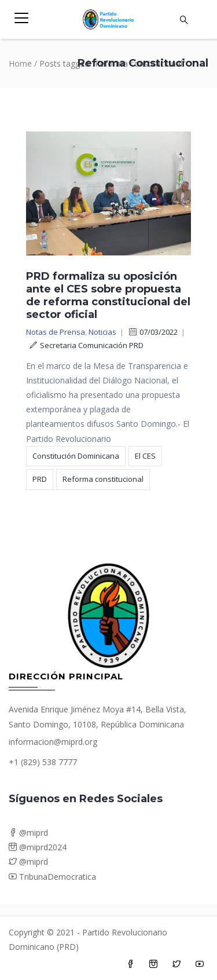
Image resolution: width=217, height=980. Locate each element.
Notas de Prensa (56, 332)
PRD (40, 479)
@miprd (28, 833)
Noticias (102, 332)
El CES (145, 456)
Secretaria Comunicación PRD (87, 345)
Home (20, 63)
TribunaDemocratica (52, 877)
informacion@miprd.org (53, 742)
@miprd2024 (38, 847)
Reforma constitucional (103, 479)
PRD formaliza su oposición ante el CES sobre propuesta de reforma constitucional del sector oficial (108, 295)
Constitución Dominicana (76, 456)
